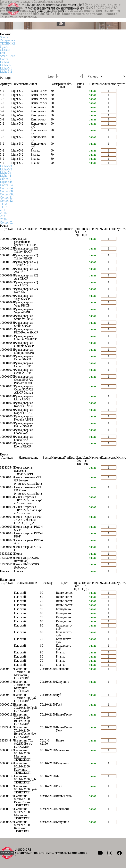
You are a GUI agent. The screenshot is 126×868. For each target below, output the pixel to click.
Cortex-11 (6, 197)
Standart (5, 37)
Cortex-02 (6, 222)
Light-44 (5, 176)
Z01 (3, 210)
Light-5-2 (6, 72)
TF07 (3, 207)
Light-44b (6, 182)
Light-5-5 (6, 169)
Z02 (3, 216)
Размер (93, 77)
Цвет (51, 77)
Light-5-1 (6, 68)
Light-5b (5, 172)
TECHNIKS (8, 43)
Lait (3, 53)
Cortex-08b (7, 194)
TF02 (3, 204)
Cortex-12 (6, 201)
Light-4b (5, 65)
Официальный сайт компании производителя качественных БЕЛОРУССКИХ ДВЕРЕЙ (44, 9)
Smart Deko (8, 56)
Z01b (3, 213)
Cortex (4, 59)
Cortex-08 (6, 191)
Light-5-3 (6, 166)
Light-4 (5, 62)
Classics (5, 50)
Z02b (3, 219)
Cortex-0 (6, 179)
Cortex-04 (6, 185)
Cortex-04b (7, 188)
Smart (4, 47)
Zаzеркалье (7, 40)
